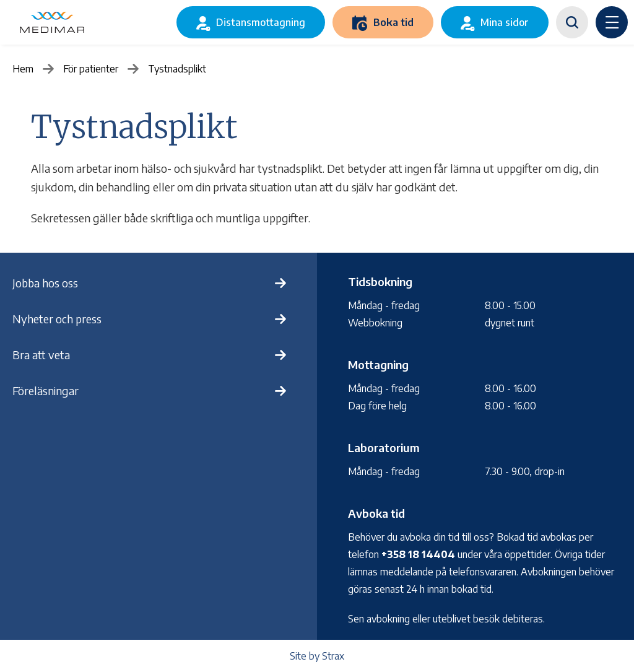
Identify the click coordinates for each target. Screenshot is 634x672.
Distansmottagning (261, 22)
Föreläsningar (46, 391)
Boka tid (393, 22)
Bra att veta (41, 355)
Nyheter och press (57, 319)
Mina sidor (505, 22)
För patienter (91, 69)
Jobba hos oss (45, 283)
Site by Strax (317, 656)
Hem (23, 69)
